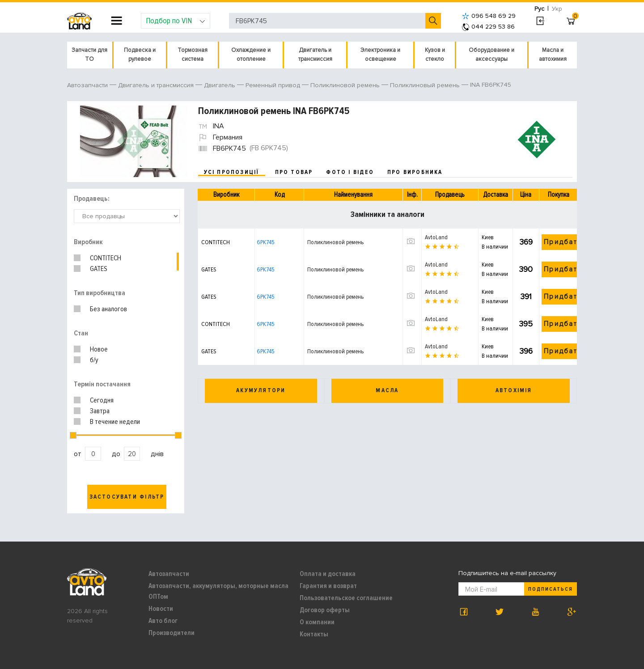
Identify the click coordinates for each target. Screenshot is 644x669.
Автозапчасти (169, 574)
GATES (99, 269)
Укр (557, 9)
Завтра (100, 411)
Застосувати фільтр (127, 497)
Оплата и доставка (328, 574)
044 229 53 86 (488, 27)
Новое (99, 349)
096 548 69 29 (489, 16)
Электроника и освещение (380, 55)
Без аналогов (108, 309)
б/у (94, 360)
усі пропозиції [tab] (232, 172)
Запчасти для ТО (89, 55)
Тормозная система (193, 55)
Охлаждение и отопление (251, 55)
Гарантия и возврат (328, 586)
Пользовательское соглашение (346, 598)
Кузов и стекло (435, 55)
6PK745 (266, 242)
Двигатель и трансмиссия (315, 55)
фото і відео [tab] (350, 172)
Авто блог (163, 621)
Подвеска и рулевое (140, 55)
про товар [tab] (294, 172)
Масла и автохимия (553, 55)
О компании (317, 622)
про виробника (415, 172)
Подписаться (551, 589)
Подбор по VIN (176, 21)
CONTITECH (106, 258)
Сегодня (102, 400)
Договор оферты (325, 610)
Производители (172, 633)
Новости (161, 609)
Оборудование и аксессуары (491, 55)
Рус (539, 9)
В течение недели (115, 422)
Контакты (314, 634)
